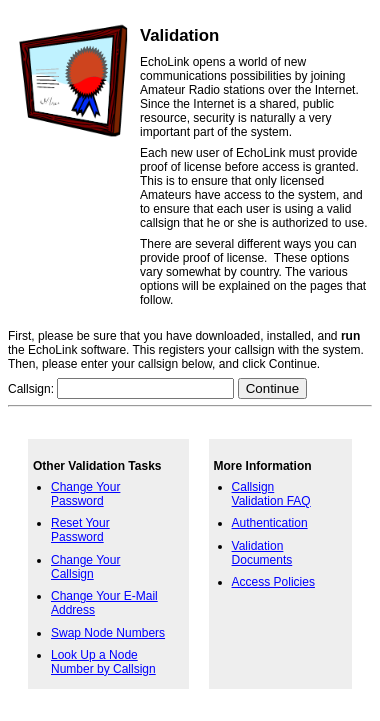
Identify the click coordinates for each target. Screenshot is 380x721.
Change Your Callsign (85, 567)
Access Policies (273, 582)
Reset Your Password (80, 530)
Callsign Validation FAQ (271, 494)
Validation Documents (262, 553)
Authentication (270, 523)
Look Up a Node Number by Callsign (103, 662)
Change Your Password (85, 494)
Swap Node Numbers (108, 633)
